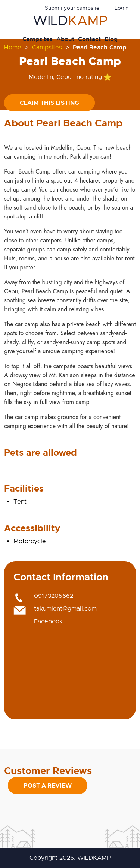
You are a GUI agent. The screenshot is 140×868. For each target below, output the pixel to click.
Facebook (48, 621)
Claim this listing (49, 103)
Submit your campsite (72, 8)
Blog (111, 39)
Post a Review (48, 786)
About (65, 39)
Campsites (38, 39)
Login (122, 8)
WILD (70, 21)
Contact (89, 39)
